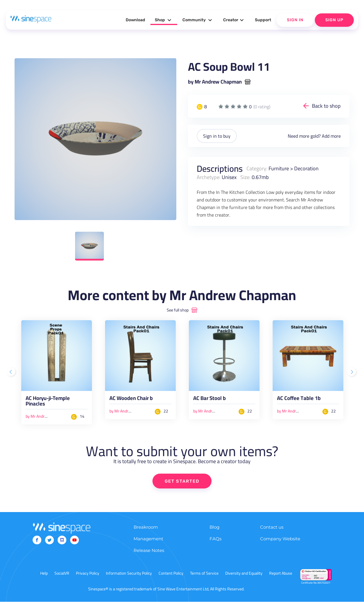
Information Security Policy (129, 573)
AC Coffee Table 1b (299, 399)
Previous (12, 372)
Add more (331, 136)
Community (198, 20)
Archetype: (209, 177)
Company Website (280, 539)
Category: (257, 168)
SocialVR (62, 573)
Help (44, 573)
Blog (214, 527)
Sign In (295, 20)
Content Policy (171, 573)
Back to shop (326, 106)
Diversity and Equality (244, 573)
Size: (245, 177)
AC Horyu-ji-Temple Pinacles (48, 402)
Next (352, 372)
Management (148, 539)
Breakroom (146, 527)
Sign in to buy (217, 136)
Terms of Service (204, 573)
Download (135, 20)
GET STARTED (182, 481)
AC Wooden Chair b (131, 399)
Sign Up (334, 20)
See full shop (178, 310)
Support (263, 20)
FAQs (215, 539)
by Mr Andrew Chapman (215, 82)
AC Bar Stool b (209, 399)
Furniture (279, 168)
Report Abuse (281, 573)
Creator (234, 20)
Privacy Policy (88, 573)
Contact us (272, 527)
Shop (164, 20)
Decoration (306, 168)
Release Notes (149, 551)
